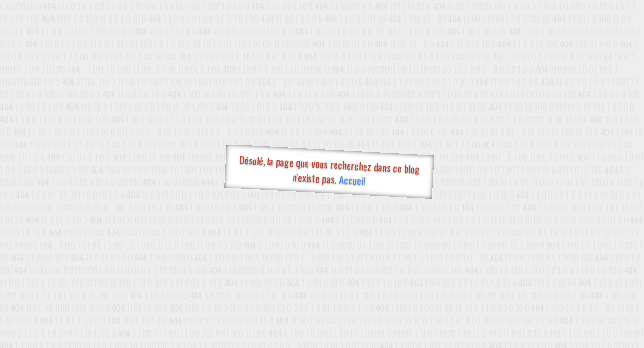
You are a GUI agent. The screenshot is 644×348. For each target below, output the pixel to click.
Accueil (352, 180)
